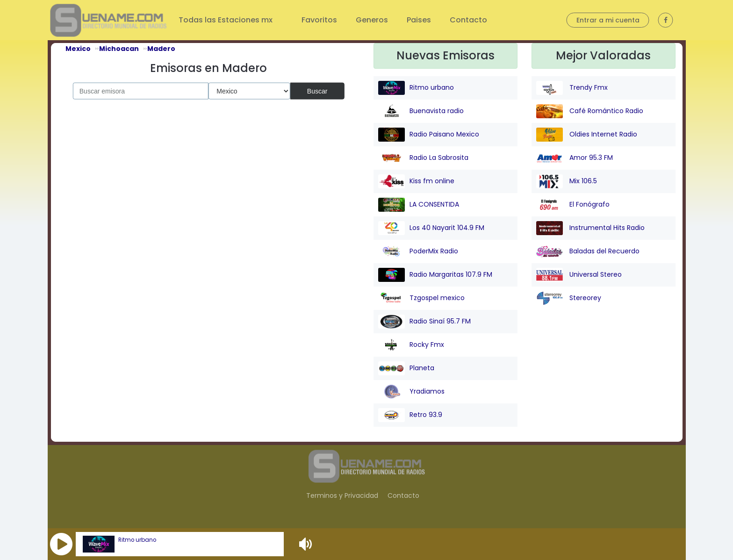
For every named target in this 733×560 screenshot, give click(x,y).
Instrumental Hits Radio (590, 228)
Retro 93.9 (410, 415)
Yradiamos (411, 392)
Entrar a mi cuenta (608, 20)
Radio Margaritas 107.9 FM (435, 275)
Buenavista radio (421, 111)
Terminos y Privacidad (342, 495)
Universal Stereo (579, 275)
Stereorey (569, 298)
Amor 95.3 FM (575, 158)
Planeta (406, 368)
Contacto (468, 20)
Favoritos (319, 20)
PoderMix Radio (418, 251)
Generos (372, 20)
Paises (419, 20)
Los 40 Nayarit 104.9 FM (431, 228)
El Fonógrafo (573, 205)
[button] (61, 544)
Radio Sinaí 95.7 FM (424, 322)
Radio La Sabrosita (423, 158)
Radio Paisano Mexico (429, 135)
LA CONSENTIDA (419, 205)
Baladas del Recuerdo (588, 251)
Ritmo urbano (137, 540)
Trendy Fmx (572, 88)
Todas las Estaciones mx (226, 20)
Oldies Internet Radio (587, 135)
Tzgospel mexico (421, 298)
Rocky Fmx (411, 345)
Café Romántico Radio (590, 111)
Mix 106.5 (567, 181)
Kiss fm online (416, 181)
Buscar (317, 91)
